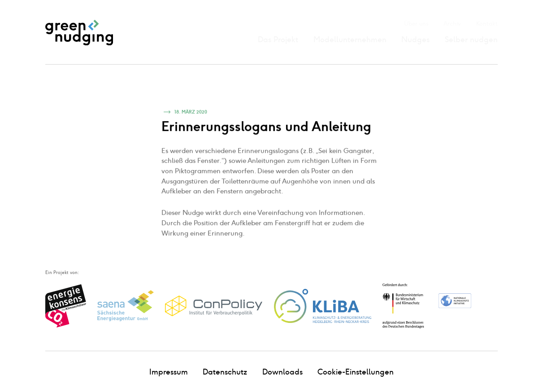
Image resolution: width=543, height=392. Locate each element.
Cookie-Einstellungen (356, 372)
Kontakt (487, 23)
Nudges (415, 39)
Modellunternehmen (350, 39)
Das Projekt (278, 39)
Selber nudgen (471, 39)
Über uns (416, 23)
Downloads (282, 372)
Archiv (452, 23)
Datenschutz (225, 372)
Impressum (169, 372)
